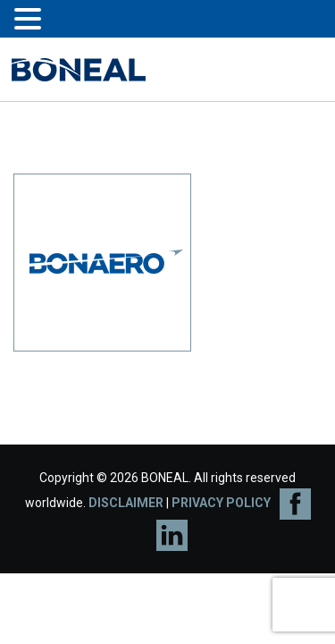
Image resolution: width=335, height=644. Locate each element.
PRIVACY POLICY (221, 503)
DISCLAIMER (126, 503)
